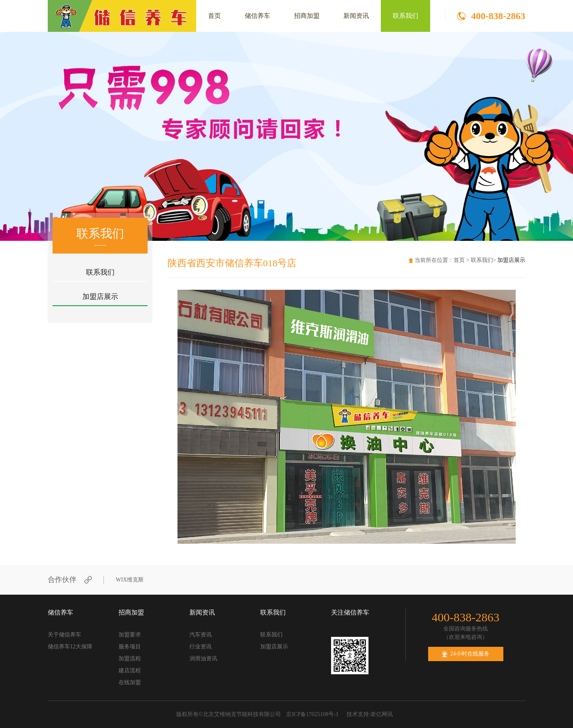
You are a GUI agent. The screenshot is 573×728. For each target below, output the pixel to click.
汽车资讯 (201, 635)
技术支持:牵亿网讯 (370, 714)
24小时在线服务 (466, 654)
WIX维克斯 (130, 580)
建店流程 (130, 670)
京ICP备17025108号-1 (312, 714)
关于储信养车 (64, 635)
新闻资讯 (356, 16)
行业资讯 (201, 647)
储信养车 (257, 16)
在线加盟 (130, 682)
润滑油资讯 (203, 659)
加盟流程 (130, 659)
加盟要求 (130, 635)
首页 (214, 16)
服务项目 (130, 647)
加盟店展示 (100, 297)
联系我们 (405, 16)
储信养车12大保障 (70, 647)
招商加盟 (307, 16)
